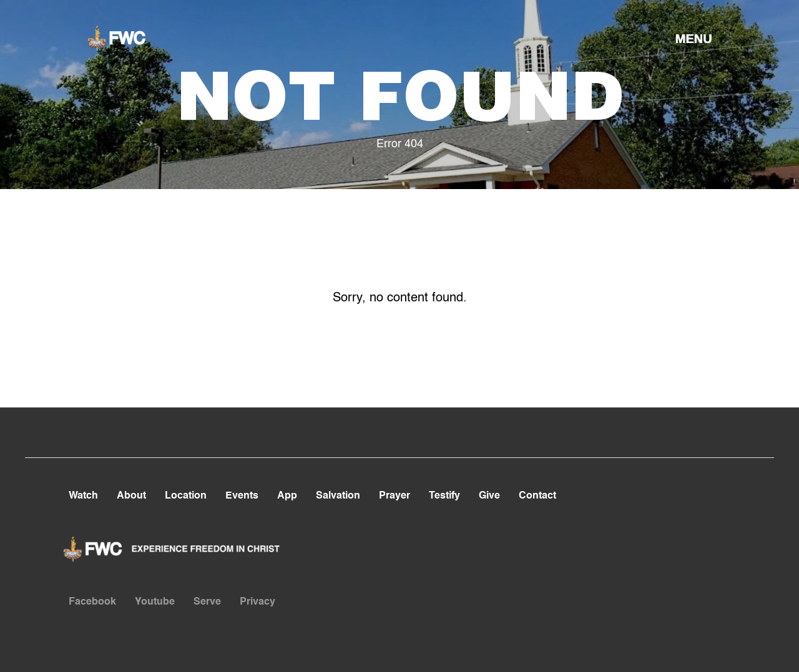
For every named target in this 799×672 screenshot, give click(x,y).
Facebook (92, 602)
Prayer (395, 496)
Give (489, 496)
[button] (694, 38)
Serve (207, 602)
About (131, 496)
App (287, 496)
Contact (537, 496)
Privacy (257, 602)
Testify (444, 496)
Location (186, 496)
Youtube (155, 602)
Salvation (338, 496)
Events (242, 496)
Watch (83, 496)
